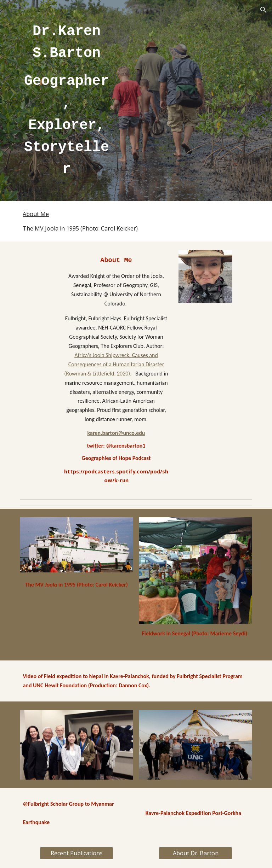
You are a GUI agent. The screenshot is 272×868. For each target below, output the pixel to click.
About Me (36, 214)
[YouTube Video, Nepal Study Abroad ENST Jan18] (76, 624)
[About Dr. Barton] (195, 853)
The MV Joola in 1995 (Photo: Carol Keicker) (80, 228)
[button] (263, 10)
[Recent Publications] (76, 853)
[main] (66, 101)
